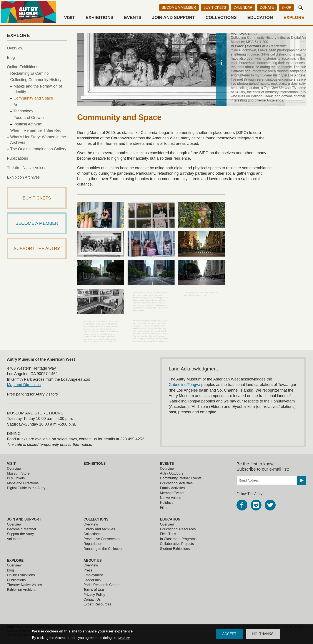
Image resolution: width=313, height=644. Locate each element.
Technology (23, 111)
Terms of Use (94, 590)
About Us (93, 560)
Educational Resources (178, 529)
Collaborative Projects (177, 544)
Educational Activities (176, 483)
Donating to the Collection (103, 549)
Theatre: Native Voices (27, 168)
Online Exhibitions (23, 67)
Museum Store (18, 473)
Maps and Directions (23, 483)
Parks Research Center (102, 585)
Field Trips (168, 534)
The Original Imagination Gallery (38, 149)
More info (124, 640)
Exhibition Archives (23, 177)
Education (260, 17)
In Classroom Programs (178, 539)
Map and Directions (24, 385)
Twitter (270, 505)
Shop (286, 8)
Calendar (243, 8)
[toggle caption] (301, 63)
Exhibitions (100, 17)
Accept (229, 635)
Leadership (92, 580)
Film (163, 508)
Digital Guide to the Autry (26, 488)
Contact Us (92, 599)
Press (88, 570)
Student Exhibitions (175, 549)
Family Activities (172, 488)
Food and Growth (29, 118)
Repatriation (93, 544)
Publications (17, 158)
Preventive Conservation (102, 539)
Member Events (172, 493)
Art (16, 105)
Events (133, 17)
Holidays (167, 503)
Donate (267, 8)
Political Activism (28, 124)
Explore (294, 17)
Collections (221, 17)
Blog (11, 57)
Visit (70, 17)
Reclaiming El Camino (29, 73)
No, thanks (263, 635)
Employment (93, 575)
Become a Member (179, 8)
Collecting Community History (36, 80)
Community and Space (33, 98)
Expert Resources (97, 604)
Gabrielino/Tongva (184, 385)
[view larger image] (101, 215)
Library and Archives (99, 529)
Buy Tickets (215, 8)
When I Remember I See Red (36, 130)
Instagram (256, 505)
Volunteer (14, 539)
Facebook (242, 505)
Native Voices (171, 498)
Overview (15, 48)
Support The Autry (37, 248)
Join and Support (174, 17)
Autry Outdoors (172, 473)
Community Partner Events (181, 478)
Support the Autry (20, 534)
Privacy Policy (94, 595)
